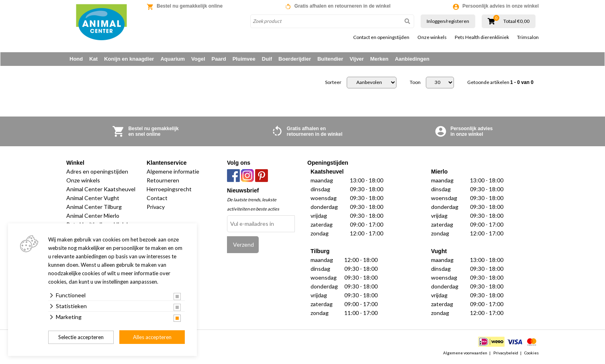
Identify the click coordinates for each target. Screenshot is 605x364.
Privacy (156, 208)
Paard (219, 59)
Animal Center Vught (93, 199)
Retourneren (163, 181)
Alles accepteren (152, 337)
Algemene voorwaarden (465, 354)
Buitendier (330, 59)
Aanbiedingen (412, 59)
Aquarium (173, 59)
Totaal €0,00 (516, 21)
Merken (379, 59)
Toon (415, 83)
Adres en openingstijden (97, 172)
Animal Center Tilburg (94, 208)
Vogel (198, 59)
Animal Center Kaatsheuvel (101, 190)
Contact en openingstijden (381, 37)
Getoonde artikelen (500, 83)
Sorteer (333, 83)
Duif (267, 59)
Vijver (357, 59)
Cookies (531, 354)
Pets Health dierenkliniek (482, 37)
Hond (76, 59)
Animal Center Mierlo (93, 216)
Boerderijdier (295, 59)
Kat (93, 59)
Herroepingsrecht (169, 190)
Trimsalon (528, 37)
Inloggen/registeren (448, 21)
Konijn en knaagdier (129, 59)
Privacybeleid (506, 354)
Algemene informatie (173, 172)
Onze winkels (432, 37)
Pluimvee (244, 59)
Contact (157, 199)
